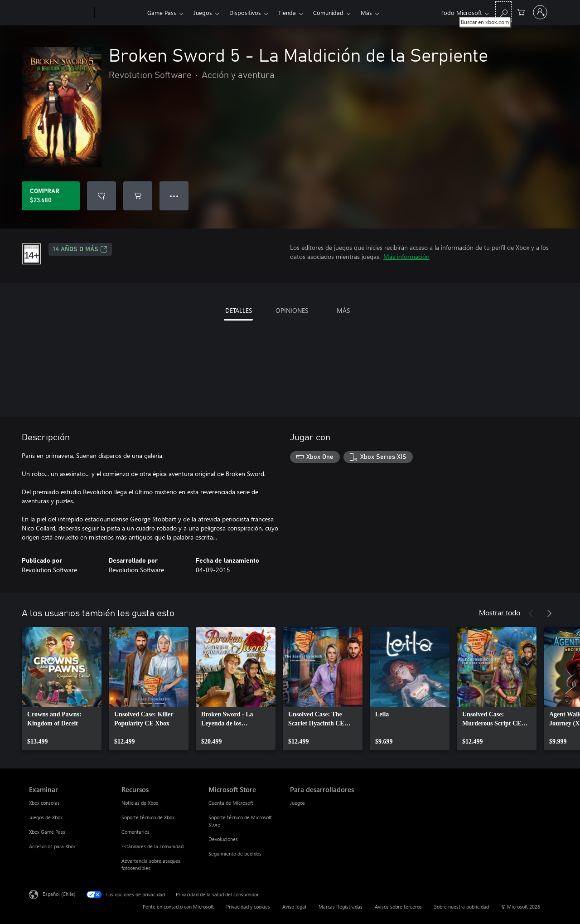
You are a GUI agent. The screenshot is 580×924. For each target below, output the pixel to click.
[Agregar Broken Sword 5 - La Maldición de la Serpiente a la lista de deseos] (101, 196)
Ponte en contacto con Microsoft (178, 907)
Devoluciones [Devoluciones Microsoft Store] (223, 839)
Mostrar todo (500, 612)
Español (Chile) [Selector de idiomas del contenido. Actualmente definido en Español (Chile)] (59, 894)
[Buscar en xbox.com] (503, 12)
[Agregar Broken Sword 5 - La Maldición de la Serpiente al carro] (138, 196)
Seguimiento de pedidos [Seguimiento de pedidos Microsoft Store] (235, 853)
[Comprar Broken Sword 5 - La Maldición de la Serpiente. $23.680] (51, 196)
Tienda (287, 12)
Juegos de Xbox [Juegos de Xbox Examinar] (46, 817)
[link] (62, 689)
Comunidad (328, 12)
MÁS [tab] (343, 310)
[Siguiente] (549, 613)
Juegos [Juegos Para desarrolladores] (297, 803)
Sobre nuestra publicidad (462, 907)
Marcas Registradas (341, 907)
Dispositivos (245, 12)
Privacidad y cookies (248, 907)
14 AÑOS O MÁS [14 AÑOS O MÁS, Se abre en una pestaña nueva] (80, 249)
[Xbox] (120, 13)
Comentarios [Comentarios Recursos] (135, 832)
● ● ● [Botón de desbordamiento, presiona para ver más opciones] (174, 196)
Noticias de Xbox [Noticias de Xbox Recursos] (140, 803)
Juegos (203, 12)
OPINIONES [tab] (292, 310)
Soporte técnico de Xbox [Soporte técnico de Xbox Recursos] (148, 817)
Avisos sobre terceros (398, 907)
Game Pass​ (162, 12)
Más (366, 12)
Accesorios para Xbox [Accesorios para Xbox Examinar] (52, 846)
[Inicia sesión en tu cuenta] (540, 12)
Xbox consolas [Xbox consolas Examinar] (44, 803)
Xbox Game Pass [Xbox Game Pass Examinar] (47, 832)
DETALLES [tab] (239, 310)
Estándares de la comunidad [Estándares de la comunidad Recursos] (152, 846)
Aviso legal (294, 907)
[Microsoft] (60, 13)
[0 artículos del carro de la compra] (521, 12)
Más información (406, 256)
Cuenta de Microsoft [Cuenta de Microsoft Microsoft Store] (231, 803)
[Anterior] (531, 613)
